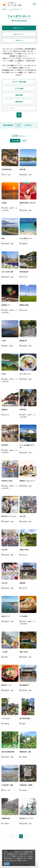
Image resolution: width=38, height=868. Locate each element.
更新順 (24, 141)
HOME (4, 9)
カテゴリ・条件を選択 (19, 82)
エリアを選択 (19, 88)
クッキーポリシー (10, 860)
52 (26, 836)
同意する (7, 864)
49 (11, 836)
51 (21, 836)
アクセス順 (15, 141)
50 (16, 836)
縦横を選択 (19, 102)
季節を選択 (19, 95)
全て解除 (28, 125)
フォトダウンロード (15, 9)
